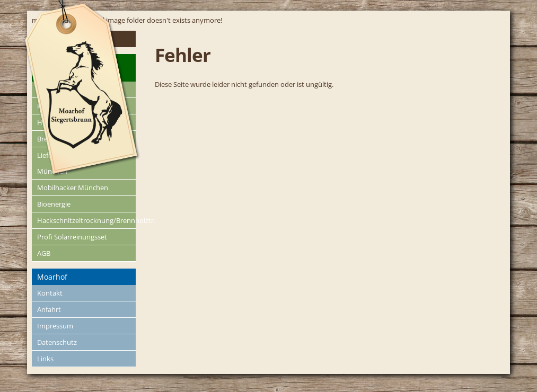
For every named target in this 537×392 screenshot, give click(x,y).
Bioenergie (54, 204)
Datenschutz (57, 342)
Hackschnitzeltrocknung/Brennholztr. (87, 220)
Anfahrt (49, 309)
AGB (44, 253)
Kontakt (50, 293)
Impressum (55, 326)
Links (45, 359)
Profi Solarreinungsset (72, 237)
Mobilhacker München (73, 188)
